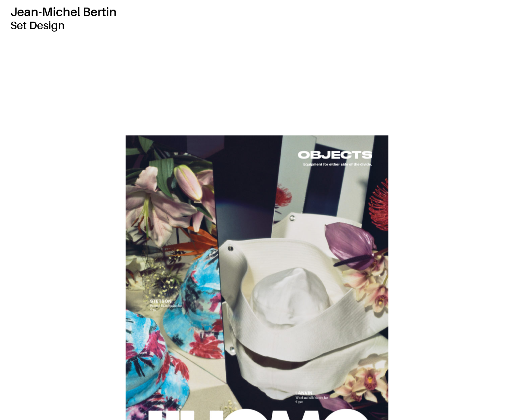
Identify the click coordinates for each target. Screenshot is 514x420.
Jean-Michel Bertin (63, 12)
